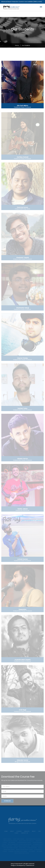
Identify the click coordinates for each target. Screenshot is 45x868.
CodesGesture (30, 865)
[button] (41, 7)
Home (17, 45)
